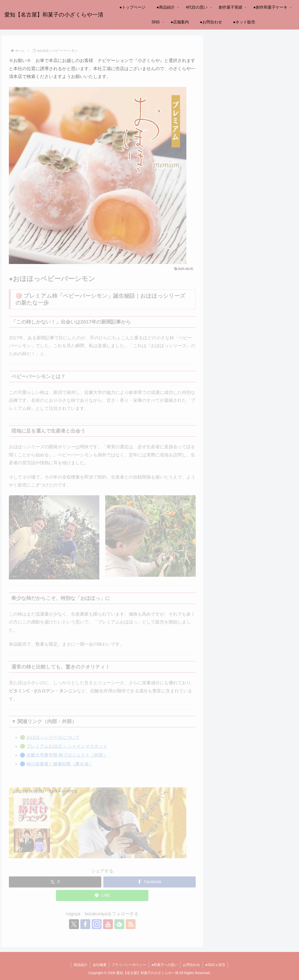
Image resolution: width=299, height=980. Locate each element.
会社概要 (100, 965)
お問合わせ (192, 965)
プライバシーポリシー (129, 965)
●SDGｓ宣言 (215, 965)
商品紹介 (81, 965)
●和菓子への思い (164, 965)
